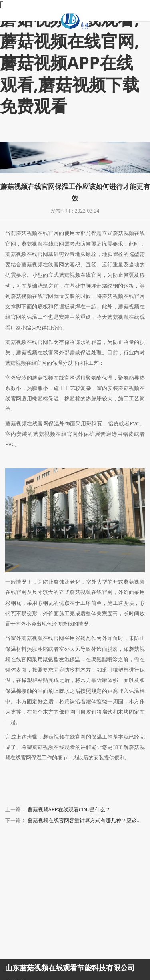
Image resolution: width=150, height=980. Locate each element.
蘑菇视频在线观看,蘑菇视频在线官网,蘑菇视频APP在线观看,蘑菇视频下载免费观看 (70, 62)
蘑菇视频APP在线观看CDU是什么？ (69, 809)
